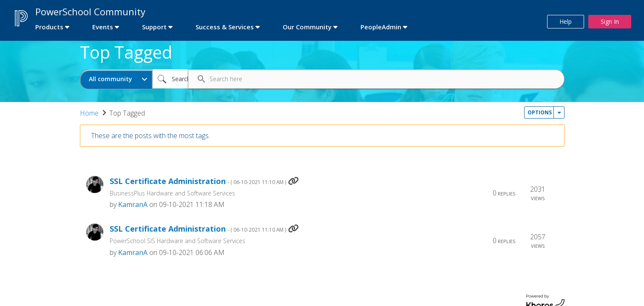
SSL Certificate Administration (198, 181)
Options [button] (540, 112)
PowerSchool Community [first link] (90, 11)
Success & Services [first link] (225, 27)
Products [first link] (49, 27)
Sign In (610, 21)
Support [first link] (154, 27)
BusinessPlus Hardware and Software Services (172, 193)
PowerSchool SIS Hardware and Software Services (177, 241)
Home (89, 113)
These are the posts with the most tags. (150, 136)
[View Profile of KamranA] (133, 204)
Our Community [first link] (307, 27)
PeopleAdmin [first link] (381, 27)
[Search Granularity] (116, 79)
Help (566, 21)
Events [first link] (103, 27)
